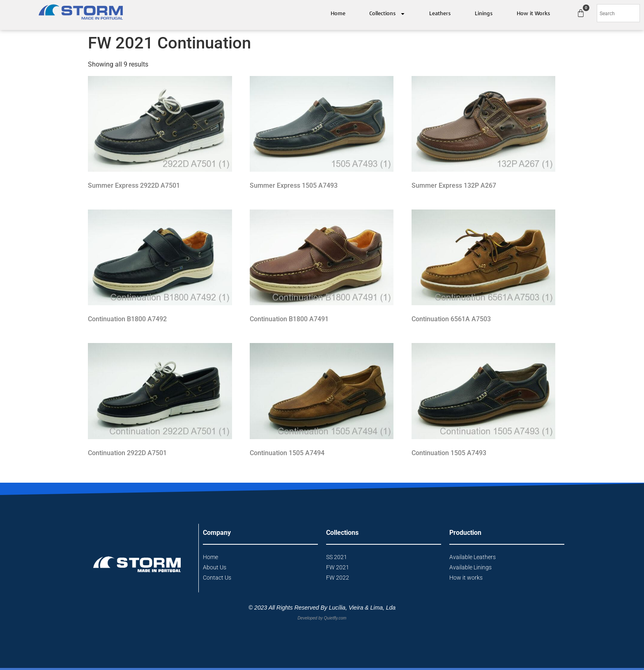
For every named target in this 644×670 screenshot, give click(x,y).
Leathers (440, 13)
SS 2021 (337, 557)
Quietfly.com (335, 618)
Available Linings (470, 567)
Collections (387, 14)
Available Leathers (473, 557)
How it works (466, 578)
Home (338, 13)
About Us (215, 567)
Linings (484, 13)
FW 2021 (338, 567)
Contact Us (217, 578)
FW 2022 (338, 578)
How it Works (534, 13)
